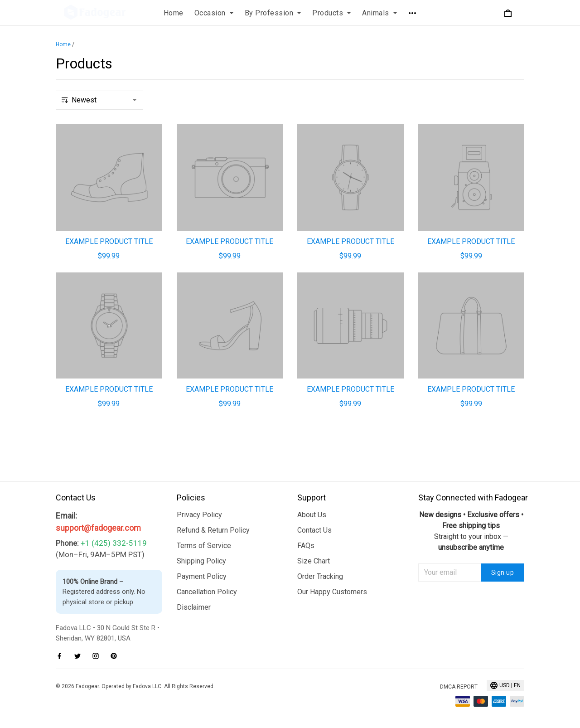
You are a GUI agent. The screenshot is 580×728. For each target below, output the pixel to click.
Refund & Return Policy (213, 530)
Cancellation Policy (207, 592)
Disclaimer (194, 607)
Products (332, 13)
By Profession (273, 13)
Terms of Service (204, 546)
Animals (380, 13)
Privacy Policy (199, 515)
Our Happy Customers (332, 592)
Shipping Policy (201, 561)
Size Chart (314, 561)
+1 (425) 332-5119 (114, 543)
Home (174, 13)
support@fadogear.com (98, 528)
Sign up (503, 573)
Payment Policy (202, 576)
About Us (312, 515)
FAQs (306, 546)
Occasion (214, 13)
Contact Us (314, 530)
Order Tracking (320, 576)
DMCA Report (459, 687)
